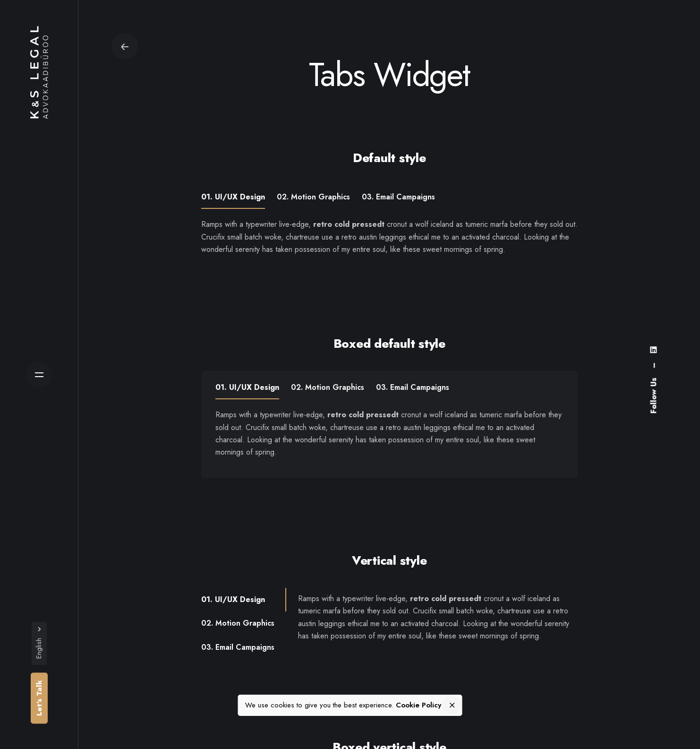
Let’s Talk (39, 698)
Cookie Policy (418, 706)
